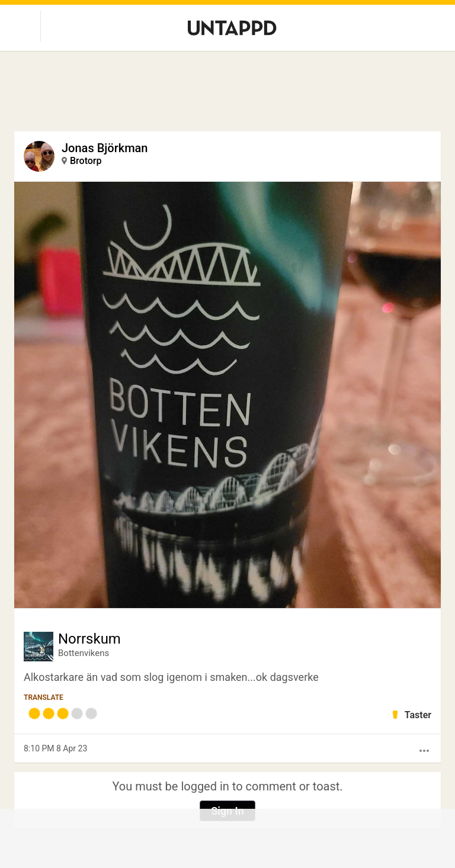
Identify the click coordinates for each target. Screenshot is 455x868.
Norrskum (89, 639)
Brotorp (86, 161)
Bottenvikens (84, 653)
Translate (44, 697)
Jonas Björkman (105, 148)
